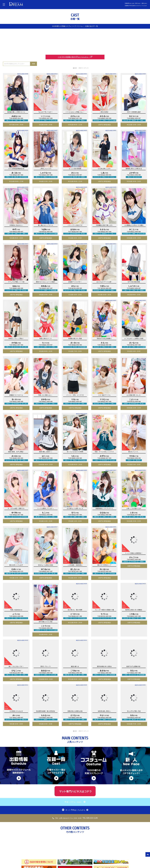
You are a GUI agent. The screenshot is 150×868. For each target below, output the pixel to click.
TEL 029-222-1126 (75, 818)
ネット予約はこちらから (75, 810)
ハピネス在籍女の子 (75, 57)
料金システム (75, 802)
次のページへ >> (83, 68)
